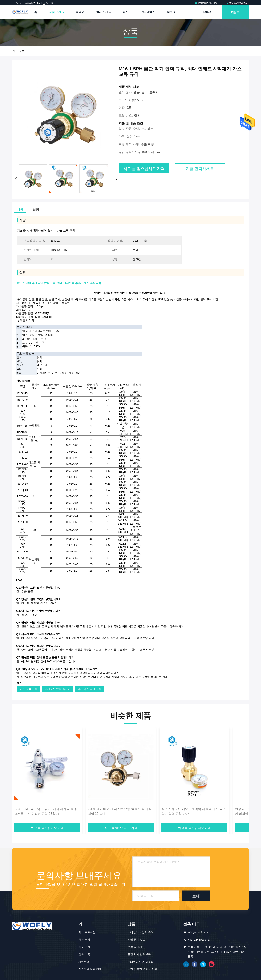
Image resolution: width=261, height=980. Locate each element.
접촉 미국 (84, 954)
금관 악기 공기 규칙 (89, 689)
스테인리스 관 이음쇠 (141, 962)
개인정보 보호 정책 (90, 969)
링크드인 (186, 964)
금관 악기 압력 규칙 (140, 954)
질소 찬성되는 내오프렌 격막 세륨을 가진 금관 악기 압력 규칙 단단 (194, 811)
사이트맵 (84, 962)
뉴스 (125, 12)
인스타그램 (212, 964)
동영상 (80, 12)
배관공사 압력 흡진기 (58, 689)
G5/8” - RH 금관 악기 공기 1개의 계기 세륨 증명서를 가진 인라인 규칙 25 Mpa (46, 811)
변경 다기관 (135, 947)
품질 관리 (84, 947)
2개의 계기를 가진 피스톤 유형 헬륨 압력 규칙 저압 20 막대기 (120, 811)
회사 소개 (103, 12)
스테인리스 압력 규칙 (141, 932)
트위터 (203, 964)
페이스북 (195, 964)
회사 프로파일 (87, 932)
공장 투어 (84, 940)
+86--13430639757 (237, 3)
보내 (196, 896)
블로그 (171, 12)
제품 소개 (56, 12)
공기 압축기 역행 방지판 (142, 969)
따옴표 (235, 12)
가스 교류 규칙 (29, 689)
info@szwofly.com (206, 3)
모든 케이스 (148, 12)
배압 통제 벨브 (137, 940)
